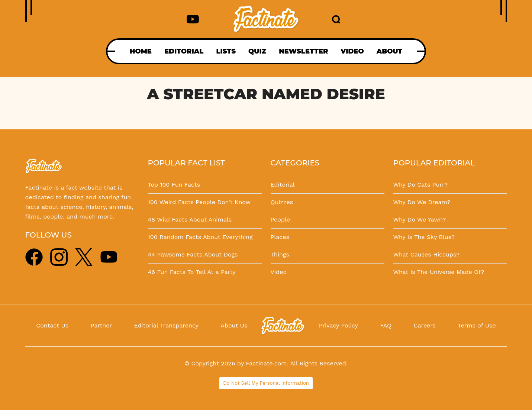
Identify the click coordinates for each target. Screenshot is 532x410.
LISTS (226, 51)
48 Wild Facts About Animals (190, 219)
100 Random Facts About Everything (200, 237)
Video (279, 272)
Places (280, 237)
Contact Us (52, 325)
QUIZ (257, 51)
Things (280, 254)
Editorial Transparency (166, 325)
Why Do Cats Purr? (421, 185)
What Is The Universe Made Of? (439, 272)
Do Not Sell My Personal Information (266, 383)
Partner (101, 325)
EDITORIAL (184, 51)
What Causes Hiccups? (426, 254)
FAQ (386, 325)
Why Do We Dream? (422, 202)
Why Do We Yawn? (420, 219)
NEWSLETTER (303, 51)
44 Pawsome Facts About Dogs (193, 254)
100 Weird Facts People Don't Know (199, 202)
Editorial (283, 185)
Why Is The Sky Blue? (424, 237)
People (280, 219)
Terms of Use (477, 325)
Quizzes (282, 202)
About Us (234, 325)
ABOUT (389, 51)
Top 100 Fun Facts (174, 185)
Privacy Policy (338, 325)
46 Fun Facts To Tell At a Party (192, 272)
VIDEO (352, 51)
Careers (425, 325)
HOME (141, 51)
